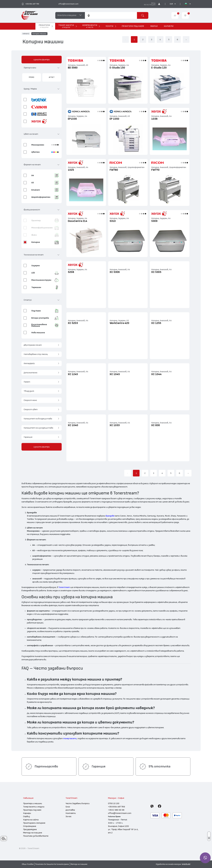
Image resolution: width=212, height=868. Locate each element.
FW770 (155, 170)
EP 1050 (114, 119)
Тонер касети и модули (34, 807)
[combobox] (111, 15)
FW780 (114, 170)
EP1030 (72, 119)
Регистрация (150, 5)
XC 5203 (73, 323)
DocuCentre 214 (78, 221)
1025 (71, 170)
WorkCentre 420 (119, 323)
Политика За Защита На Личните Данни (52, 864)
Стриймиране (30, 826)
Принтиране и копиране (34, 823)
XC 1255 (156, 323)
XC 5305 (156, 272)
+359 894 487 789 (116, 807)
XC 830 (156, 425)
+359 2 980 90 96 (116, 810)
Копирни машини (39, 34)
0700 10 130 (114, 803)
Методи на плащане (33, 833)
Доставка (70, 810)
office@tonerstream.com (120, 813)
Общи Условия (28, 864)
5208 (71, 272)
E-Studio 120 (159, 68)
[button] (42, 69)
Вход (153, 3)
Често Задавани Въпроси (78, 803)
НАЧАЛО (26, 34)
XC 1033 (115, 425)
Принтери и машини (33, 803)
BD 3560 (73, 68)
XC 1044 (156, 374)
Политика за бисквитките (36, 836)
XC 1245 (73, 374)
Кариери (27, 813)
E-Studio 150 (117, 68)
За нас (69, 816)
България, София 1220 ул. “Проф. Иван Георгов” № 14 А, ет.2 (123, 829)
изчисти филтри (42, 60)
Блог (68, 807)
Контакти (71, 813)
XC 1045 (115, 374)
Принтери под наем (32, 810)
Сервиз (27, 816)
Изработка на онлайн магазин (168, 864)
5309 (154, 221)
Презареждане (30, 829)
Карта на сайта (31, 820)
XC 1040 (73, 425)
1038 (154, 119)
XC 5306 (115, 272)
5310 (113, 221)
